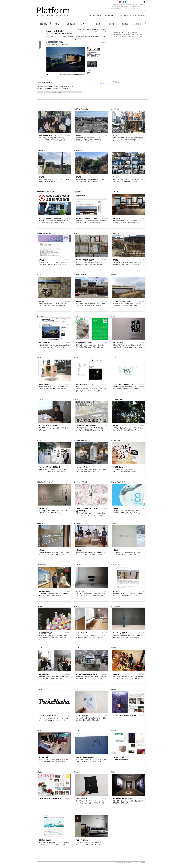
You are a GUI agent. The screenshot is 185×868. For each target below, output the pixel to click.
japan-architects (104, 83)
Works (93, 15)
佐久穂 (111, 24)
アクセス (133, 15)
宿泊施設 (71, 24)
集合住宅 (44, 24)
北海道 (125, 24)
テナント (84, 24)
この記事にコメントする (59, 92)
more (143, 10)
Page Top (142, 857)
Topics (120, 15)
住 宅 (57, 24)
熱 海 (98, 24)
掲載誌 (126, 15)
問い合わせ (142, 15)
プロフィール (101, 15)
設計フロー (111, 15)
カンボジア (139, 24)
